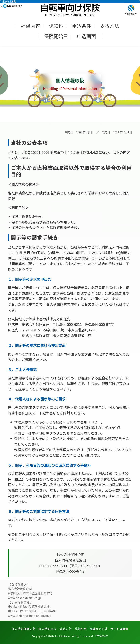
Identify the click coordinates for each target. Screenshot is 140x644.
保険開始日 (56, 36)
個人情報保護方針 (24, 629)
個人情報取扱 (48, 629)
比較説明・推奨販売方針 (91, 629)
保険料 (56, 26)
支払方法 (110, 26)
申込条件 (82, 26)
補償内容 (30, 26)
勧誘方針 (66, 629)
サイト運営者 (119, 629)
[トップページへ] (70, 8)
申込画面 (86, 36)
